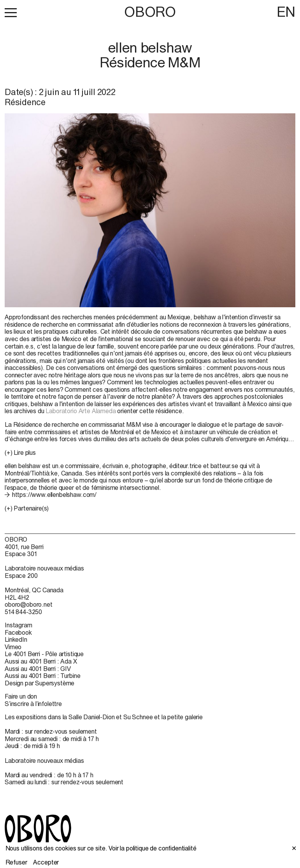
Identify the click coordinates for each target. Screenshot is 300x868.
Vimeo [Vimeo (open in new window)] (13, 647)
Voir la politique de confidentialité (152, 848)
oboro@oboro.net (29, 604)
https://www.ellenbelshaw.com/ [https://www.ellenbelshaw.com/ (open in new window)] (54, 495)
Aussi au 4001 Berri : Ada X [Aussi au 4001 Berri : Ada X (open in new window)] (41, 661)
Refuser (16, 862)
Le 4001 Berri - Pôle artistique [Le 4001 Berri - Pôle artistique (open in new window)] (44, 654)
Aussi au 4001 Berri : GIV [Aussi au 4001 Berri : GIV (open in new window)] (38, 669)
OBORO (150, 12)
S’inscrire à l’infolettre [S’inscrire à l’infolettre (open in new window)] (33, 704)
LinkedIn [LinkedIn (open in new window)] (16, 639)
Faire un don (21, 696)
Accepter (46, 862)
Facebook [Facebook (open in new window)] (18, 632)
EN (286, 12)
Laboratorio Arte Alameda (81, 411)
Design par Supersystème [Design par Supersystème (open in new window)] (39, 683)
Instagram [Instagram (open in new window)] (18, 625)
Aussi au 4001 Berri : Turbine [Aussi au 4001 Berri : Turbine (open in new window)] (42, 676)
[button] (11, 12)
